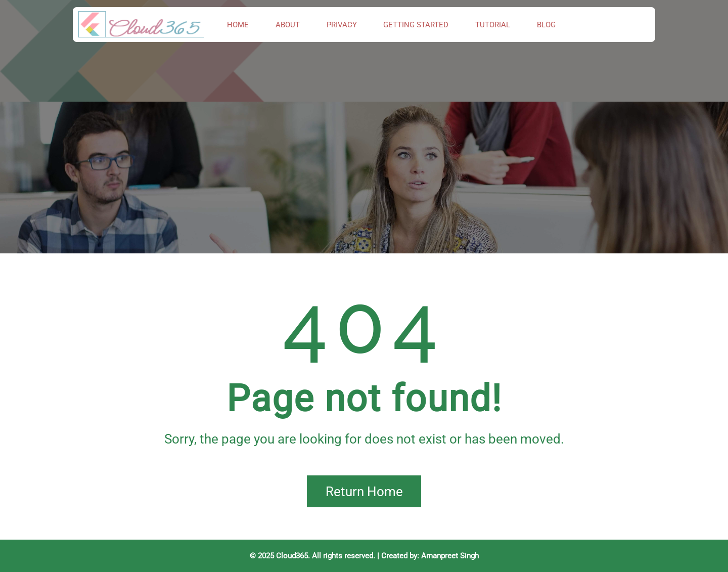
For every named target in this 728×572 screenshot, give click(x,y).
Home (238, 25)
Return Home (364, 492)
